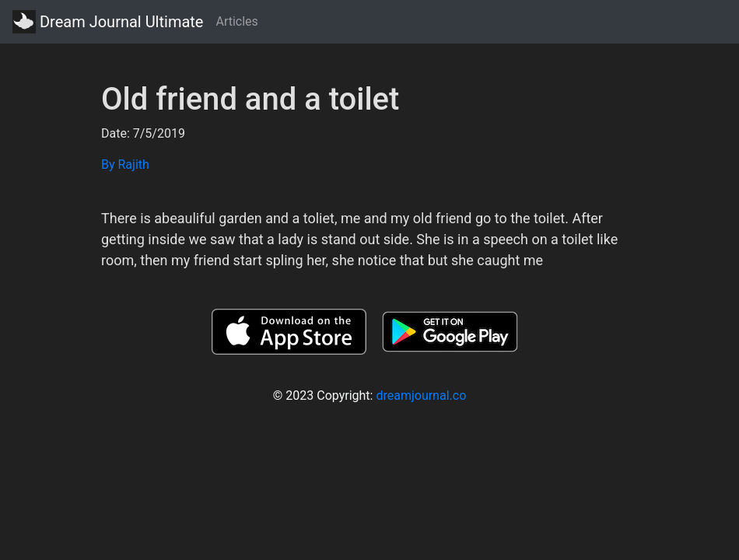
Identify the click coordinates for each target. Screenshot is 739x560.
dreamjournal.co (421, 395)
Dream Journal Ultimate (108, 22)
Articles (236, 21)
